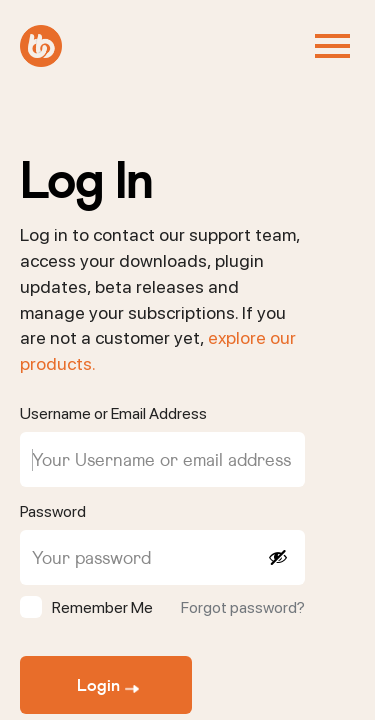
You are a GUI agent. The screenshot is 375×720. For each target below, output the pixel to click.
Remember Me (102, 607)
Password (53, 511)
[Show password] (277, 557)
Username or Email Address (113, 413)
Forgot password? (243, 607)
